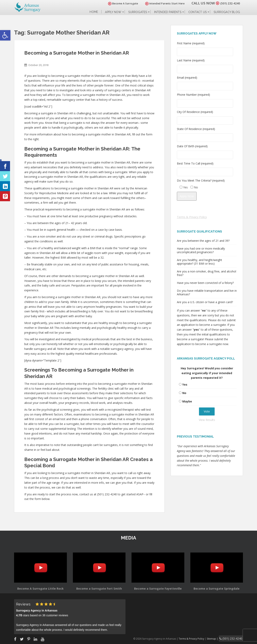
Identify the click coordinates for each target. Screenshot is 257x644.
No (184, 393)
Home (94, 12)
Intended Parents (168, 12)
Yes (185, 384)
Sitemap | (218, 638)
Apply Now (113, 12)
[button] (5, 35)
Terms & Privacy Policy (192, 217)
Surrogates (138, 12)
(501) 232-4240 (228, 3)
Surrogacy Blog (227, 12)
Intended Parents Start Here (160, 4)
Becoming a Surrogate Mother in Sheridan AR (77, 53)
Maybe (187, 401)
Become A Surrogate (118, 4)
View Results (207, 420)
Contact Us (197, 12)
